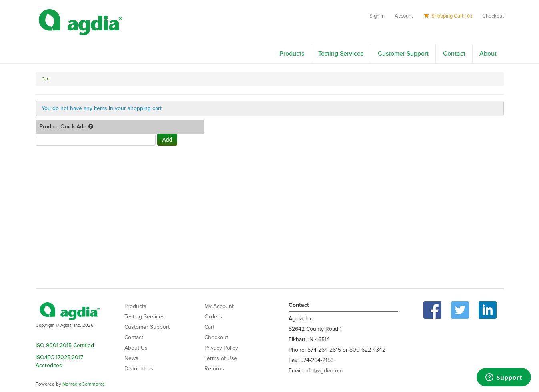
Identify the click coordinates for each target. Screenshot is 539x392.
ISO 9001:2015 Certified (65, 345)
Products (292, 54)
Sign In (377, 16)
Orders (213, 317)
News (131, 358)
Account (404, 16)
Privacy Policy (221, 348)
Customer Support (403, 54)
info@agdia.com (323, 371)
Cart (209, 327)
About (488, 54)
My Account (219, 306)
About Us (136, 348)
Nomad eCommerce (84, 384)
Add (167, 140)
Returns (214, 369)
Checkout (493, 16)
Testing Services (341, 54)
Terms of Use (221, 358)
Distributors (139, 369)
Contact (454, 54)
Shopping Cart (448, 16)
